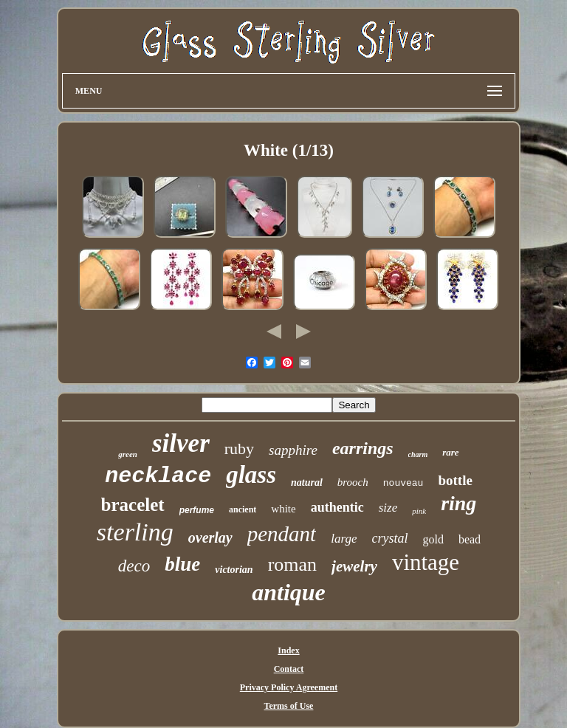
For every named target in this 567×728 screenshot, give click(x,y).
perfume (197, 510)
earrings (363, 448)
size (388, 508)
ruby (239, 449)
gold (433, 539)
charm (418, 454)
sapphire (293, 450)
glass (251, 475)
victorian (234, 570)
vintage (426, 562)
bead (470, 539)
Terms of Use (289, 706)
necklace (158, 476)
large (344, 539)
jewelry (354, 566)
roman (292, 564)
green (128, 454)
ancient (243, 509)
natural (307, 483)
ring (458, 503)
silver (181, 443)
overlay (210, 538)
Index (288, 650)
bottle (455, 480)
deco (134, 566)
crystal (389, 538)
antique (289, 592)
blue (182, 564)
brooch (353, 482)
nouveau (403, 483)
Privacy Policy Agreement (289, 687)
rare (450, 452)
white (283, 509)
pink (419, 511)
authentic (337, 507)
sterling (135, 532)
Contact (289, 669)
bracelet (133, 505)
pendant (282, 534)
